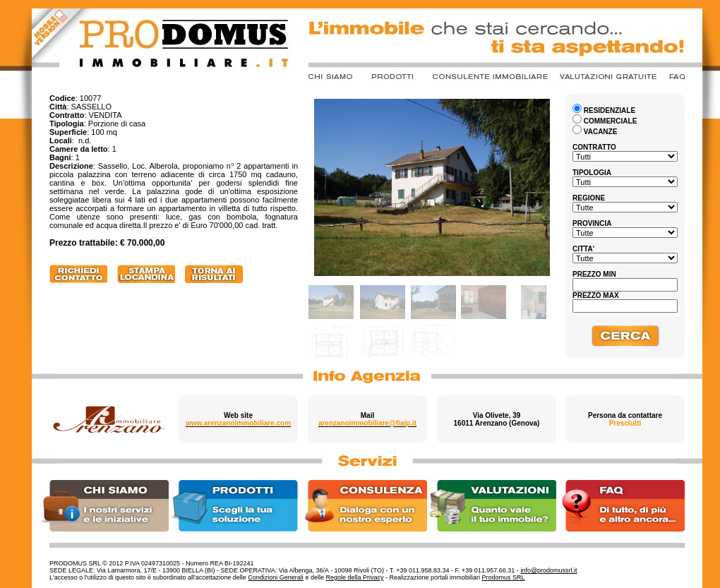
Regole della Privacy (354, 577)
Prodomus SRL (504, 577)
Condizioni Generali (276, 577)
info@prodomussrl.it (548, 570)
